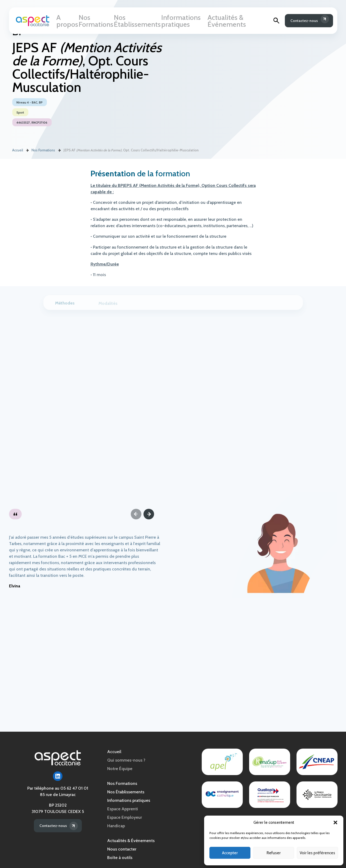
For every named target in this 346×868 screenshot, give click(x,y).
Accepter (230, 853)
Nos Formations (96, 22)
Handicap (116, 826)
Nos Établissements (135, 22)
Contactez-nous (301, 22)
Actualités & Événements (231, 22)
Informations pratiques (181, 22)
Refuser (274, 853)
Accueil (18, 150)
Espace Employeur (125, 817)
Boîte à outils (120, 858)
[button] (335, 822)
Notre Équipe (120, 769)
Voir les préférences (317, 853)
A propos (67, 22)
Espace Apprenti (123, 809)
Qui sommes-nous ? (126, 760)
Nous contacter (122, 849)
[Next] (149, 514)
